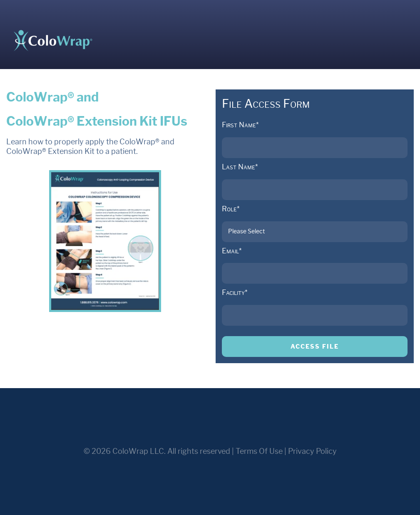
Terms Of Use (259, 451)
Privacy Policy (312, 451)
